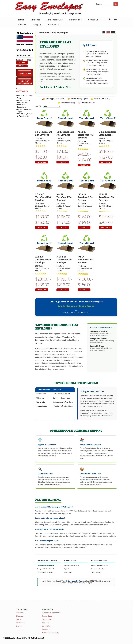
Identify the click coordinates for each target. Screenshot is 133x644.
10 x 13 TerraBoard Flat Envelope (64, 197)
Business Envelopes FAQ (51, 613)
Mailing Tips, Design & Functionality (25, 115)
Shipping (37, 25)
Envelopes (35, 20)
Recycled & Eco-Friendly (46, 569)
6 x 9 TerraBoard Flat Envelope (44, 133)
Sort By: (39, 106)
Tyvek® (67, 569)
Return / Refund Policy (50, 632)
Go (116, 4)
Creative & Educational (22, 106)
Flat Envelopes (60, 33)
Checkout (20, 616)
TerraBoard (43, 33)
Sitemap (19, 626)
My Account (21, 623)
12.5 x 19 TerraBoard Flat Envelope (43, 260)
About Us (22, 25)
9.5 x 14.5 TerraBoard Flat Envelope (43, 197)
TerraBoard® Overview (46, 566)
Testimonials (54, 25)
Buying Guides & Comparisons (24, 101)
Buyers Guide (75, 20)
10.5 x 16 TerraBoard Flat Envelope (86, 197)
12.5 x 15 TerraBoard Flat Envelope (107, 197)
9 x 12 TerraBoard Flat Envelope (108, 133)
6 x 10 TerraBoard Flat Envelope (65, 133)
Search (19, 619)
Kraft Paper (68, 572)
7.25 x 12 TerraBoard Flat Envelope (86, 135)
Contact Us (93, 20)
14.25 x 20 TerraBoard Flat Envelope (64, 260)
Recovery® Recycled (71, 566)
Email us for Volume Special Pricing (76, 306)
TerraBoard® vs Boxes (45, 572)
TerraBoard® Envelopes (99, 566)
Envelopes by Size (55, 20)
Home (21, 20)
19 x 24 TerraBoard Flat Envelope (86, 260)
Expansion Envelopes (98, 569)
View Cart (20, 613)
